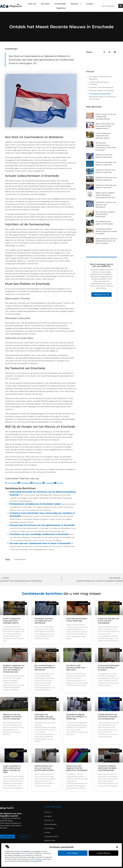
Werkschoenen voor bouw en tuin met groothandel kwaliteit (44, 768)
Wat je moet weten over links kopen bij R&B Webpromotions (105, 126)
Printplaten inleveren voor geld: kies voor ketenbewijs (106, 205)
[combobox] (109, 6)
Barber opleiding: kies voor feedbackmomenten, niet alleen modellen (106, 241)
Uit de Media (60, 4)
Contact (89, 4)
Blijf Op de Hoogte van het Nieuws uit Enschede (102, 98)
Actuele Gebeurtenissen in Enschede (100, 83)
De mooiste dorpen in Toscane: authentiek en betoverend (45, 668)
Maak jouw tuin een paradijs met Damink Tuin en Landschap (12, 717)
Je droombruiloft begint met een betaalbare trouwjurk (109, 668)
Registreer (61, 8)
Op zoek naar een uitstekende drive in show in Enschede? (40, 543)
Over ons (32, 4)
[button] (117, 847)
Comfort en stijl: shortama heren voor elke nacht (76, 668)
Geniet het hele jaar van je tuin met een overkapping (108, 621)
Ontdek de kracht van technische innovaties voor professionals (108, 717)
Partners (76, 4)
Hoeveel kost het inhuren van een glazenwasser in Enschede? (42, 525)
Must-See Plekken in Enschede (101, 90)
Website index (50, 840)
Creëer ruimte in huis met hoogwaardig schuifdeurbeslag (106, 117)
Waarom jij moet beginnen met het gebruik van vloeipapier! (77, 768)
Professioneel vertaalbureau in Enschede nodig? (35, 504)
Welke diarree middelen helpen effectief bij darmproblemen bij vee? (105, 195)
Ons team (45, 4)
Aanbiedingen (11, 49)
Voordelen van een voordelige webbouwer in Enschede (39, 534)
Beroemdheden (50, 824)
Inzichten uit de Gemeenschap (101, 87)
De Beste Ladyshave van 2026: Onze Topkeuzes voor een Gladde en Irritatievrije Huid (14, 669)
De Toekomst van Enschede (100, 94)
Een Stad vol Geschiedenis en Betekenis (101, 78)
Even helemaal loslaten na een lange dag (77, 620)
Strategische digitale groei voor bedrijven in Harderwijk (76, 717)
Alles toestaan (73, 853)
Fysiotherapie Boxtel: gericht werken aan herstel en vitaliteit (106, 231)
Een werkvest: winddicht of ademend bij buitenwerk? (105, 214)
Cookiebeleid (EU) (51, 836)
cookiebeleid (37, 861)
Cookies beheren (104, 853)
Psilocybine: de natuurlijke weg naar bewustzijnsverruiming (45, 717)
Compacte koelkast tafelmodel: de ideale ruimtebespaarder (107, 768)
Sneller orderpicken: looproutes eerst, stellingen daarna (103, 136)
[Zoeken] (121, 6)
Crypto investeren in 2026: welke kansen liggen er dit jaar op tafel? (12, 769)
